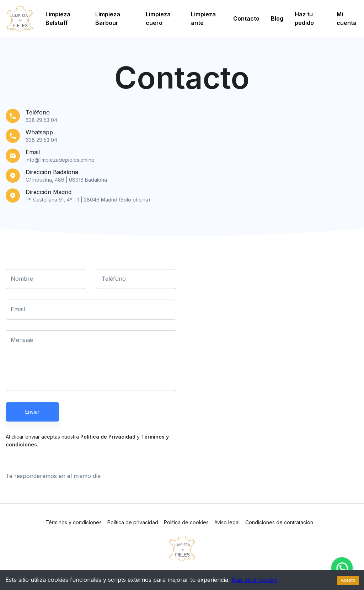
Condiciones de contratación (279, 522)
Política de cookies (186, 522)
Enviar (32, 412)
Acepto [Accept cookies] (348, 580)
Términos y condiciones (74, 522)
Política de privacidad (133, 522)
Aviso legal (227, 522)
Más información (254, 580)
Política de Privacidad (108, 437)
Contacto (246, 18)
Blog (277, 18)
